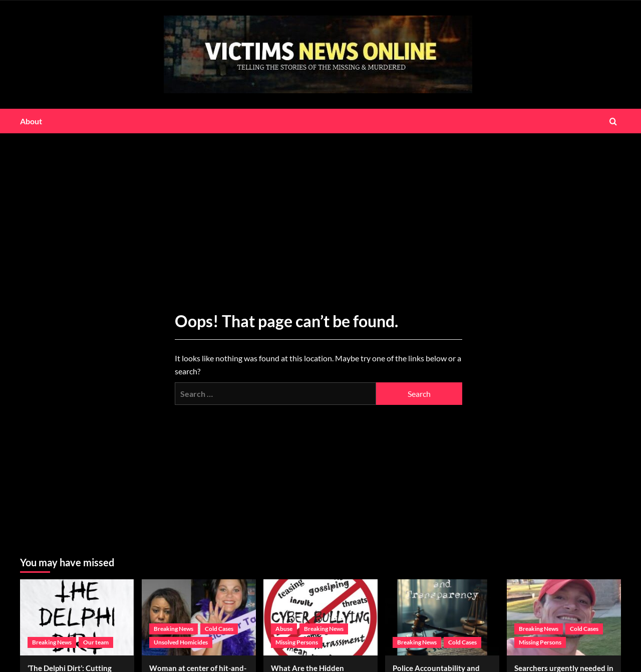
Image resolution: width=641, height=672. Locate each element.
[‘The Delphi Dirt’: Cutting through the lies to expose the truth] (77, 617)
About (31, 121)
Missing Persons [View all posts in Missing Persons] (297, 642)
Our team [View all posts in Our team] (96, 642)
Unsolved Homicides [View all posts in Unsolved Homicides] (181, 642)
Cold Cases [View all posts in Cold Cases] (219, 629)
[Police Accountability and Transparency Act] (442, 617)
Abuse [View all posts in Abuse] (284, 629)
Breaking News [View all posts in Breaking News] (52, 642)
